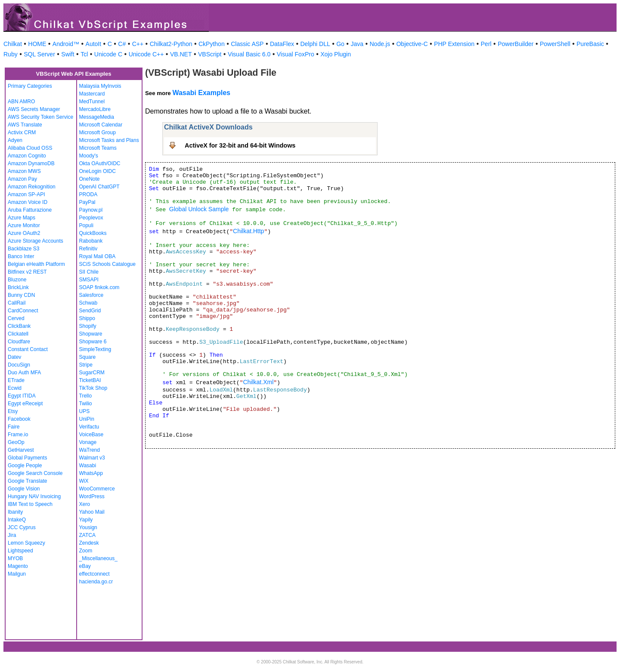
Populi (86, 225)
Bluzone (17, 280)
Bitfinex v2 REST (27, 272)
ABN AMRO (21, 102)
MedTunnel (92, 102)
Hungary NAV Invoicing (34, 496)
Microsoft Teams (98, 148)
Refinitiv (88, 249)
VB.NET (181, 54)
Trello (86, 396)
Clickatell (18, 334)
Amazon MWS (24, 171)
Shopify (88, 326)
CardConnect (23, 311)
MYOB (15, 558)
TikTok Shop (93, 388)
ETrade (16, 380)
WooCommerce (97, 489)
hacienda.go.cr (96, 582)
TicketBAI (90, 380)
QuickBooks (93, 233)
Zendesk (89, 543)
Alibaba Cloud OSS (30, 148)
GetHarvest (21, 450)
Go (340, 44)
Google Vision (24, 489)
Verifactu (89, 427)
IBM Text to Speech (30, 504)
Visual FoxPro (296, 54)
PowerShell (555, 44)
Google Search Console (35, 473)
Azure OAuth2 (24, 233)
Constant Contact (28, 349)
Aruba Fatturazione (30, 210)
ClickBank (19, 326)
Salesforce (91, 295)
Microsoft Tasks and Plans (109, 140)
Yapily (86, 520)
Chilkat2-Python (171, 44)
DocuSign (19, 365)
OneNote (90, 179)
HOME (37, 44)
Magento (18, 566)
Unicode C (108, 54)
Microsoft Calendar (101, 125)
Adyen (15, 140)
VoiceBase (91, 435)
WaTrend (90, 450)
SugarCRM (92, 373)
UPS (85, 411)
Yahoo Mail (92, 512)
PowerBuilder (516, 44)
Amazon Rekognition (32, 187)
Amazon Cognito (27, 156)
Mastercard (92, 94)
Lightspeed (20, 551)
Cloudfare (19, 342)
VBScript (210, 54)
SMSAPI (89, 280)
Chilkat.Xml (258, 382)
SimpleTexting (95, 349)
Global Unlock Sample (199, 209)
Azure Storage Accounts (36, 241)
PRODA (88, 194)
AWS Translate (25, 125)
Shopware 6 (93, 342)
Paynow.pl (91, 210)
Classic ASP (247, 44)
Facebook (19, 419)
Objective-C (412, 44)
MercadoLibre (95, 109)
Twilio (86, 404)
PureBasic (590, 44)
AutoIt (94, 44)
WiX (84, 481)
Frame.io (18, 435)
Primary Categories (30, 86)
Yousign (88, 527)
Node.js (380, 44)
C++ (138, 44)
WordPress (92, 496)
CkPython (212, 44)
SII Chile (89, 272)
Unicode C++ (146, 54)
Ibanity (15, 512)
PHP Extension (454, 44)
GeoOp (16, 442)
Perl (486, 44)
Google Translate (27, 481)
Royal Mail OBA (98, 256)
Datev (14, 357)
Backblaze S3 (23, 249)
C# (122, 44)
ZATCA (87, 535)
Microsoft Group (98, 133)
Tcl (84, 54)
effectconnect (95, 574)
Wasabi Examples (201, 93)
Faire (14, 427)
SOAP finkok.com (99, 287)
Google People (25, 465)
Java (357, 44)
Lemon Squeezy (26, 543)
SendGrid (90, 311)
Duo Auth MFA (24, 373)
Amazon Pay (22, 179)
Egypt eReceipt (25, 404)
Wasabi (88, 465)
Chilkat (13, 44)
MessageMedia (97, 117)
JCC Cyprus (22, 527)
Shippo (87, 318)
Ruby (11, 54)
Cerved (16, 318)
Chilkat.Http (248, 231)
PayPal (87, 202)
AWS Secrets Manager (34, 109)
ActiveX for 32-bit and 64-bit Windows (240, 145)
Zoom (86, 551)
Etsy (13, 411)
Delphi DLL (315, 44)
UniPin (87, 419)
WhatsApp (91, 473)
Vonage (88, 442)
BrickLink (18, 287)
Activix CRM (22, 133)
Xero (85, 504)
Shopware (91, 334)
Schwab (88, 303)
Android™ (66, 44)
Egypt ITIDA (22, 396)
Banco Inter (21, 256)
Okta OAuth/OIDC (100, 163)
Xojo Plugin (336, 54)
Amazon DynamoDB (31, 163)
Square (88, 357)
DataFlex (282, 44)
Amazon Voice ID (28, 202)
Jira (12, 535)
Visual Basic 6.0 (249, 54)
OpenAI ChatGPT (99, 187)
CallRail (17, 303)
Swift (68, 54)
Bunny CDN (21, 295)
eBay (85, 566)
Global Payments (27, 458)
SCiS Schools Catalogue (107, 264)
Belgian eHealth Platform (36, 264)
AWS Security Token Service (40, 117)
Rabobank (91, 241)
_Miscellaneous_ (98, 558)
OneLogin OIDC (98, 171)
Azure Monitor (24, 225)
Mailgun (17, 574)
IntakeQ (17, 520)
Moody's (89, 156)
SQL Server (39, 54)
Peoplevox (91, 218)
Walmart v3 (92, 458)
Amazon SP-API (26, 194)
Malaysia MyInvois (100, 86)
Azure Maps (22, 218)
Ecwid (15, 388)
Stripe (86, 365)
